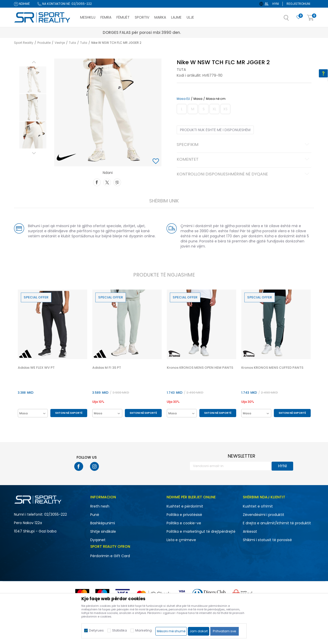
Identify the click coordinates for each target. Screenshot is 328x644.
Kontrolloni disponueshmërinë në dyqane (244, 174)
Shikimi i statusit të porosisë (267, 540)
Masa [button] (198, 99)
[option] (33, 80)
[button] (291, 19)
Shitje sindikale (103, 531)
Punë (95, 515)
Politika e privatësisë (184, 515)
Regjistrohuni (298, 4)
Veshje (60, 43)
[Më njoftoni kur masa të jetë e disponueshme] (182, 109)
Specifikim (244, 145)
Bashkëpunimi (103, 523)
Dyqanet (98, 540)
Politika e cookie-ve (184, 523)
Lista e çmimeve (181, 540)
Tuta (72, 43)
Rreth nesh (100, 506)
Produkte (44, 43)
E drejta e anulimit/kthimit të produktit (277, 523)
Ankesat (250, 531)
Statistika (120, 630)
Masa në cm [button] (216, 99)
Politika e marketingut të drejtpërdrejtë (201, 531)
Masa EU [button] (183, 99)
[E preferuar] (299, 17)
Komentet (244, 160)
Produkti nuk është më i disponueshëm (215, 130)
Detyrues (96, 630)
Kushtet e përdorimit (185, 506)
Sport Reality (24, 43)
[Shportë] (310, 18)
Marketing (144, 630)
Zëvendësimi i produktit (264, 515)
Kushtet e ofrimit (258, 506)
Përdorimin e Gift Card (110, 556)
